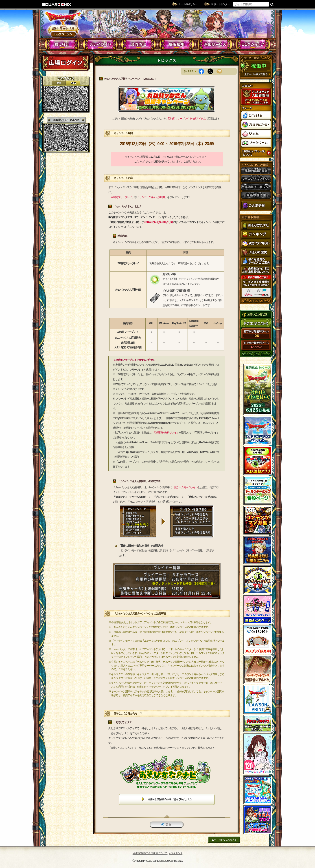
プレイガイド (100, 44)
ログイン (66, 63)
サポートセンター (220, 4)
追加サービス (215, 44)
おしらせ (62, 44)
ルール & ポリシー (188, 4)
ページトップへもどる (224, 840)
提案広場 (177, 44)
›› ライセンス (176, 853)
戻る (167, 825)
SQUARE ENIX (57, 4)
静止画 (73, 83)
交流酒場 (139, 44)
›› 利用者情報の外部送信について (150, 853)
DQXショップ (253, 44)
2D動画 (59, 83)
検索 (272, 4)
